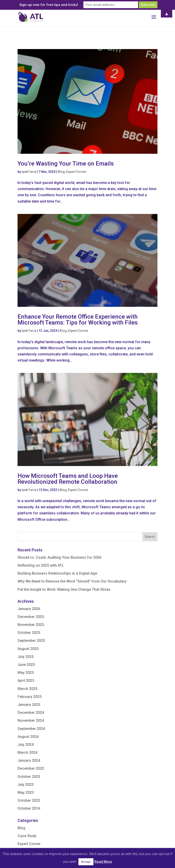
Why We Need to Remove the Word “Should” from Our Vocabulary (72, 581)
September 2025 (31, 641)
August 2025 (28, 649)
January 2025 (29, 705)
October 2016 (29, 808)
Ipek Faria (29, 172)
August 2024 (28, 737)
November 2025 (31, 625)
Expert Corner (76, 172)
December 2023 (31, 768)
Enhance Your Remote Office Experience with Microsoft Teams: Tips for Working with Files (78, 320)
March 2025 (27, 689)
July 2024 (26, 745)
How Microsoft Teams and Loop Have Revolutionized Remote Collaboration (68, 479)
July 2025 (26, 657)
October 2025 (29, 633)
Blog (61, 172)
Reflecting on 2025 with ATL (41, 565)
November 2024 (31, 720)
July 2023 (26, 785)
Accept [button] (86, 862)
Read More (103, 862)
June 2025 (26, 665)
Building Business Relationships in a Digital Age (58, 573)
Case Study (27, 836)
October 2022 (29, 800)
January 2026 (29, 609)
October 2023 (29, 777)
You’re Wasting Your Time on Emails (66, 164)
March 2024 (27, 753)
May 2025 (26, 673)
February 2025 (30, 697)
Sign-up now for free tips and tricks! (49, 5)
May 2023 (26, 792)
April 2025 (26, 681)
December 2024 (31, 713)
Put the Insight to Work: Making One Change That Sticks (64, 589)
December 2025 (31, 617)
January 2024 (29, 760)
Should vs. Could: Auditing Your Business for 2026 (59, 557)
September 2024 (31, 729)
